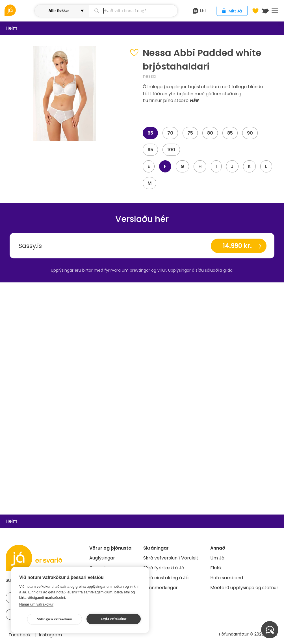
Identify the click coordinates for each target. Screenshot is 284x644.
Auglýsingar (102, 558)
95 (150, 150)
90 (250, 133)
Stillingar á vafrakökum (55, 619)
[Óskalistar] (255, 11)
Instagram (50, 635)
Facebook (20, 635)
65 (150, 133)
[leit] (133, 11)
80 (210, 133)
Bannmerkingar (161, 588)
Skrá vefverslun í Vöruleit (171, 558)
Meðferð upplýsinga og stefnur (244, 588)
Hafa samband (227, 578)
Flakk (216, 568)
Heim (11, 28)
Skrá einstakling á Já (166, 578)
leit (200, 11)
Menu (275, 11)
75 (190, 133)
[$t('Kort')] (265, 11)
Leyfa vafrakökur (114, 619)
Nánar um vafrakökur (36, 604)
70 (170, 133)
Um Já (217, 558)
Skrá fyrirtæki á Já (164, 568)
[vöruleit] (19, 10)
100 (171, 150)
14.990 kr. (237, 246)
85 (230, 133)
